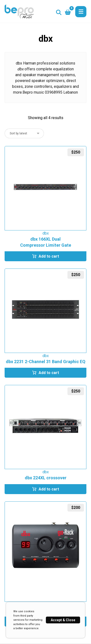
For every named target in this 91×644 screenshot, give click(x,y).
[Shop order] (24, 133)
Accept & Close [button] (63, 620)
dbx (46, 233)
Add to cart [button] (49, 256)
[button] (81, 12)
